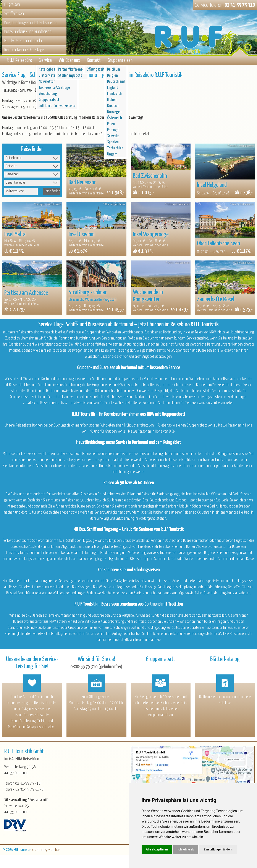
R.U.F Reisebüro (19, 61)
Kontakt (94, 61)
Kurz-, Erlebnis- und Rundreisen (28, 32)
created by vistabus (46, 851)
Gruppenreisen (120, 61)
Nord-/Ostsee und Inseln (23, 41)
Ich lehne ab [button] (186, 849)
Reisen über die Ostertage (24, 50)
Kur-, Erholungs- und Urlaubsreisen (30, 23)
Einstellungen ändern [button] (218, 849)
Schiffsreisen (14, 14)
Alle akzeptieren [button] (157, 849)
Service (45, 61)
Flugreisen (12, 5)
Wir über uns (69, 61)
